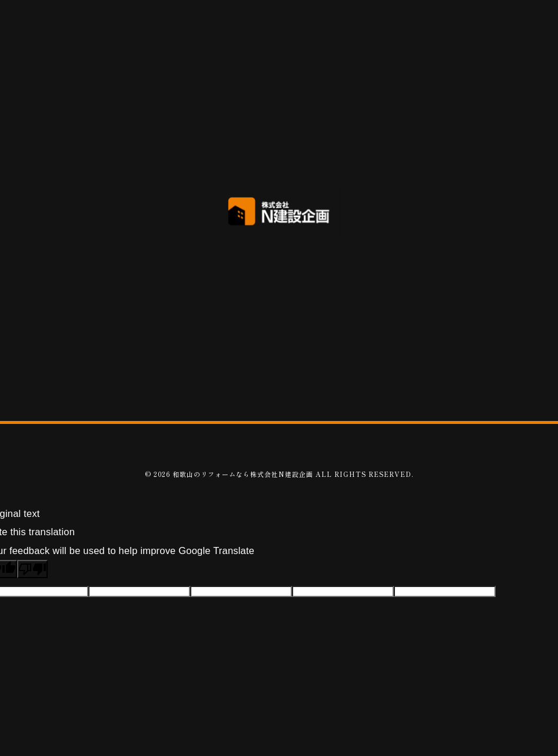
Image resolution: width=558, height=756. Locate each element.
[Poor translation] (32, 569)
